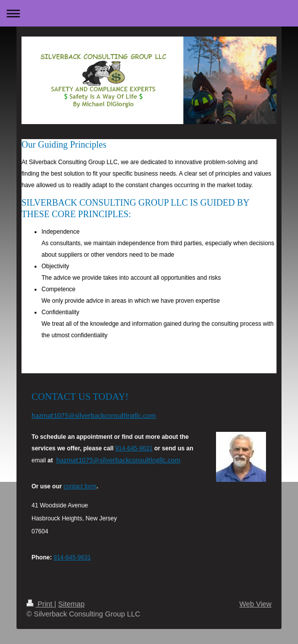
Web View (255, 604)
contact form (80, 486)
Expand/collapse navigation (149, 13)
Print (40, 604)
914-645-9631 (134, 448)
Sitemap (71, 604)
